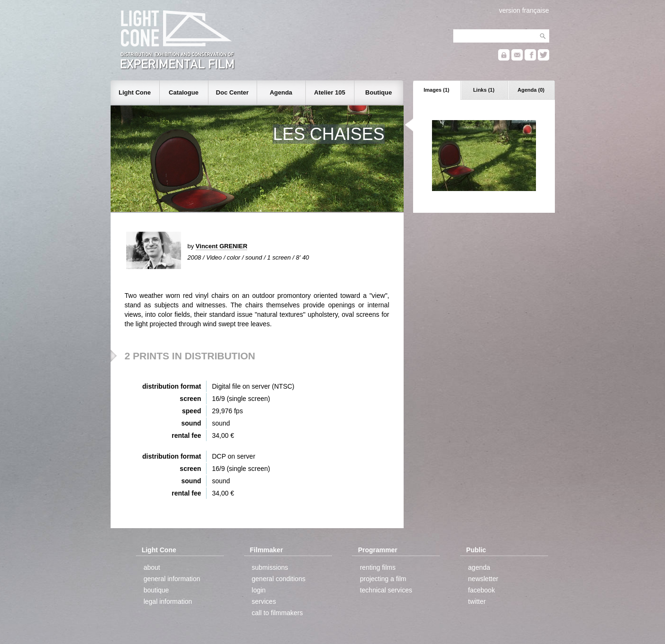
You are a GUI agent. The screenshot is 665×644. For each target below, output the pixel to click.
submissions (270, 567)
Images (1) (436, 90)
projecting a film (383, 579)
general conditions (279, 579)
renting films (377, 567)
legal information (168, 601)
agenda (479, 567)
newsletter (483, 579)
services (264, 601)
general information (172, 579)
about (152, 567)
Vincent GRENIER (222, 246)
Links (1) (484, 90)
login (259, 590)
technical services (386, 590)
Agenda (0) (531, 90)
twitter (477, 601)
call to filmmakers (277, 613)
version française (524, 10)
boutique (156, 590)
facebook (481, 590)
